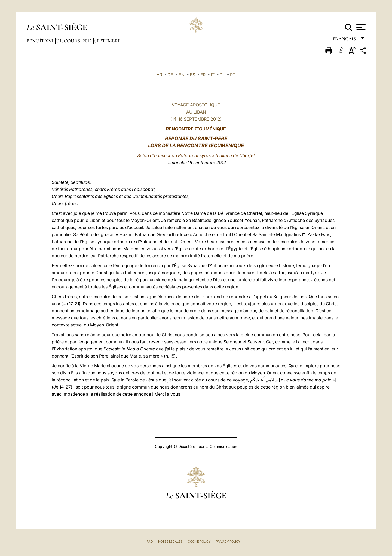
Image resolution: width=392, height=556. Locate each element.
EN (182, 75)
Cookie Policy (199, 542)
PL (222, 75)
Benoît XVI (41, 41)
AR (159, 75)
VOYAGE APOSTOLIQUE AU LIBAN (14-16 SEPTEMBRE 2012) (196, 112)
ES (192, 75)
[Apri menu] (360, 27)
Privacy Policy (228, 542)
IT (213, 75)
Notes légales (170, 542)
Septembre (107, 41)
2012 (88, 41)
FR (203, 75)
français (345, 40)
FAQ (150, 542)
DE (170, 75)
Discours (69, 41)
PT (233, 75)
